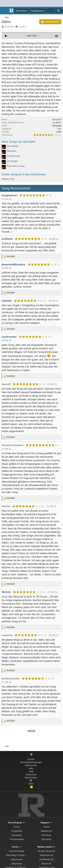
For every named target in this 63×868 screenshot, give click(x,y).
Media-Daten (31, 778)
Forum (17, 827)
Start (31, 784)
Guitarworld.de (46, 859)
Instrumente (17, 859)
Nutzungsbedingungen (31, 762)
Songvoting (17, 831)
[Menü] (5, 11)
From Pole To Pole (16, 166)
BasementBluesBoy (14, 264)
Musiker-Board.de (46, 851)
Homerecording (17, 851)
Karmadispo (13, 146)
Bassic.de (46, 864)
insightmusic (9, 195)
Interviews (46, 835)
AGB (31, 771)
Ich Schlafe (12, 161)
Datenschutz (31, 765)
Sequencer (17, 864)
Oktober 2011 (8, 179)
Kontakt (31, 759)
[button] (32, 754)
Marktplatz (17, 835)
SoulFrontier (9, 337)
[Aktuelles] (50, 11)
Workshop (46, 839)
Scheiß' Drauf (13, 156)
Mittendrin (12, 151)
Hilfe (31, 768)
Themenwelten (17, 839)
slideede (7, 301)
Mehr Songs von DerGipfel (18, 142)
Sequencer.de (46, 855)
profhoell (7, 239)
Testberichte (46, 831)
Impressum (31, 775)
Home (46, 827)
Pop (59, 129)
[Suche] (59, 11)
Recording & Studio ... (17, 855)
